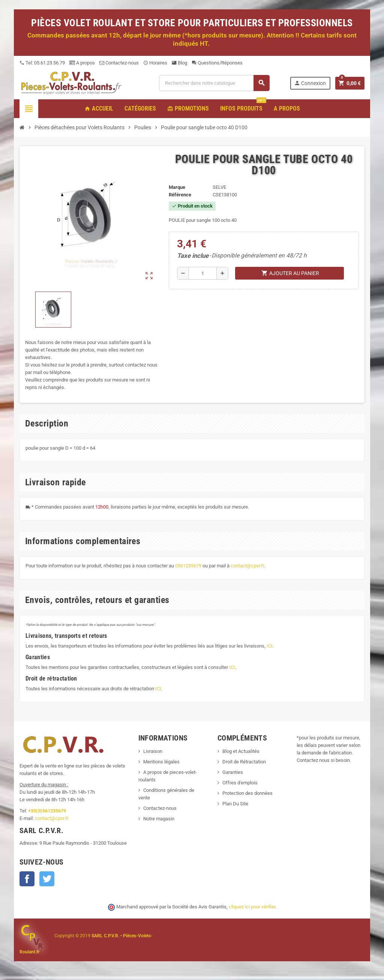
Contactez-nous (119, 63)
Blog (179, 63)
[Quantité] (203, 273)
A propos (82, 63)
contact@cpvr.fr (247, 566)
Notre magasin (159, 819)
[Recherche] (214, 83)
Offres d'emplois (240, 783)
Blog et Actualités (241, 751)
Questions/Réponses (217, 63)
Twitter (47, 879)
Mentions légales (161, 762)
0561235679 (188, 566)
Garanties (233, 772)
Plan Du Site (235, 804)
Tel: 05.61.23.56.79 (42, 63)
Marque (177, 187)
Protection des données (247, 793)
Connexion (310, 83)
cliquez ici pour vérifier (252, 907)
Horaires (155, 63)
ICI (270, 646)
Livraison (153, 751)
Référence (180, 195)
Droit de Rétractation (244, 762)
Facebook (27, 879)
